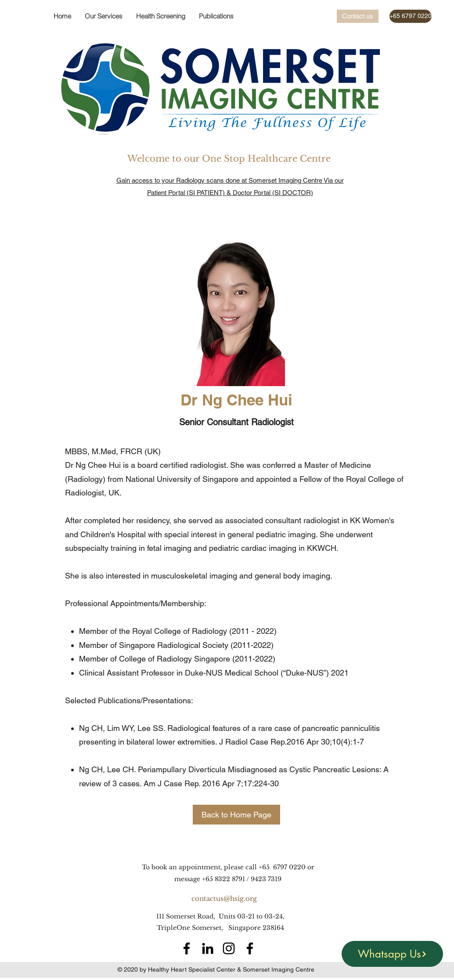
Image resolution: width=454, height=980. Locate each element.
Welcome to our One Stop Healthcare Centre (230, 159)
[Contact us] (358, 16)
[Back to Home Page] (236, 815)
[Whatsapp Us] (392, 954)
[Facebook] (187, 948)
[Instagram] (229, 948)
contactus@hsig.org (224, 899)
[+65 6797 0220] (411, 16)
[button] (160, 16)
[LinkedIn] (208, 948)
